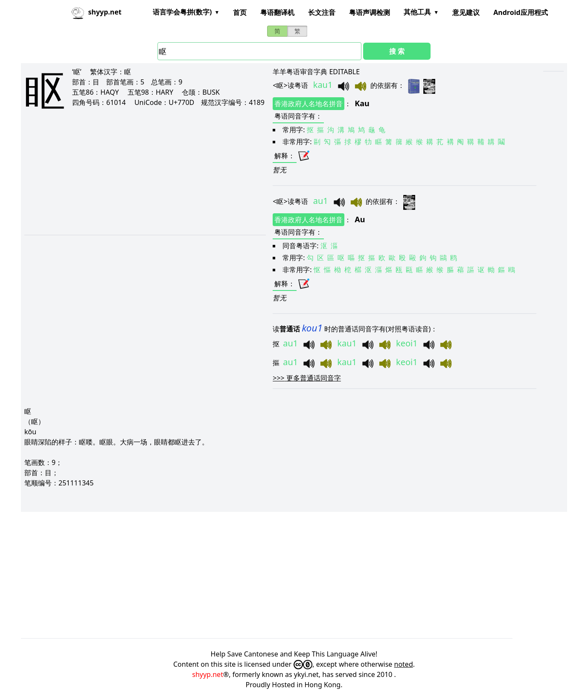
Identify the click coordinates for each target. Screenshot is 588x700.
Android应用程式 (520, 12)
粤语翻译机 (277, 12)
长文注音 (322, 12)
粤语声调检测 (370, 12)
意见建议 (466, 12)
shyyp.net (208, 674)
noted (404, 664)
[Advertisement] (135, 180)
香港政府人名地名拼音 (309, 104)
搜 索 (397, 51)
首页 (240, 12)
